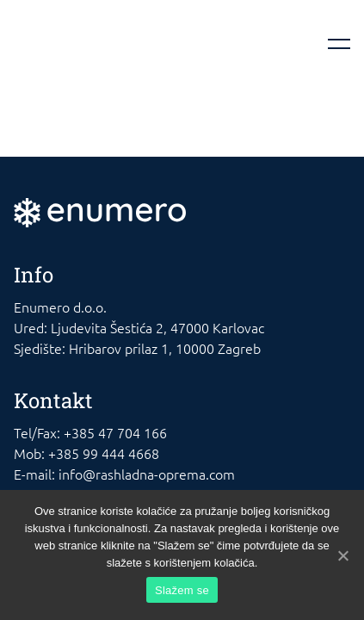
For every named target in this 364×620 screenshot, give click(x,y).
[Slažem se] (342, 555)
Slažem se (182, 590)
